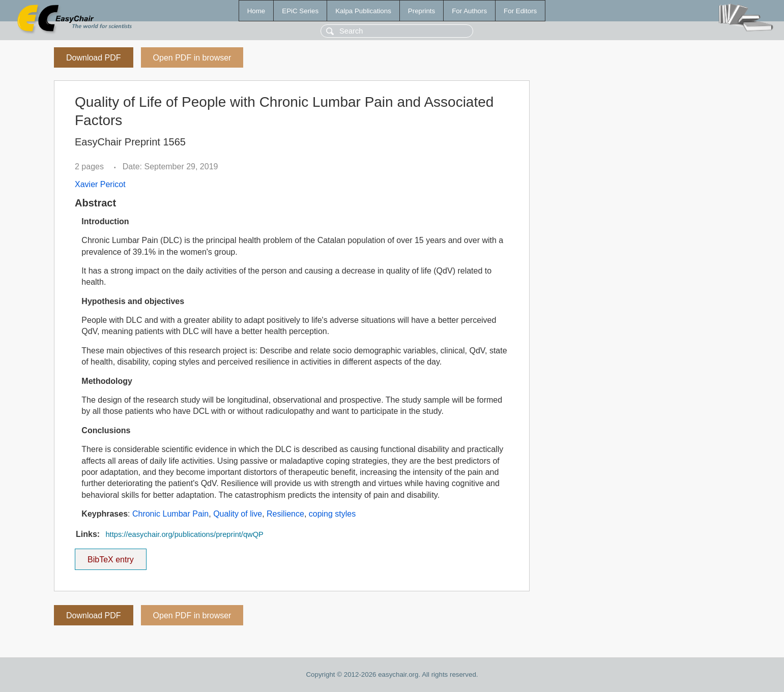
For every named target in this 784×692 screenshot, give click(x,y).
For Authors (469, 11)
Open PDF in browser (192, 58)
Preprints (422, 11)
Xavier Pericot (100, 184)
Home (256, 11)
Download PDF (94, 58)
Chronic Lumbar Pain (170, 514)
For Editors (520, 11)
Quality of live (238, 514)
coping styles (332, 514)
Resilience (285, 514)
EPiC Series (300, 11)
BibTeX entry (110, 556)
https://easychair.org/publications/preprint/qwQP (184, 534)
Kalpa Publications (363, 11)
